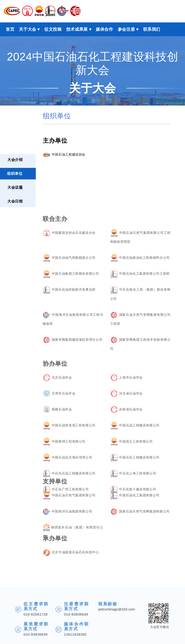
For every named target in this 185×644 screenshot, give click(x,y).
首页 (10, 29)
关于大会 (28, 29)
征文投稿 (53, 29)
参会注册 (126, 29)
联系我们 (152, 29)
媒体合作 (105, 29)
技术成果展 (77, 29)
